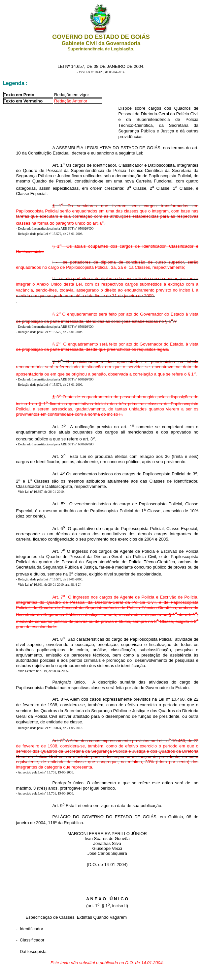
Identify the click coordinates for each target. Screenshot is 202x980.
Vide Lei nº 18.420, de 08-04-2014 (101, 72)
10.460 (178, 699)
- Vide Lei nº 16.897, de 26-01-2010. (40, 492)
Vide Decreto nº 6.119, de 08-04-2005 (43, 671)
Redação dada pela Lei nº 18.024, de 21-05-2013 (50, 728)
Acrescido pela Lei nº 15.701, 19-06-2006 (46, 772)
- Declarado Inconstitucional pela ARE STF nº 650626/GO (55, 228)
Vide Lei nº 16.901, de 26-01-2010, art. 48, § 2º (49, 585)
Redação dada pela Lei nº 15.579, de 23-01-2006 (50, 234)
